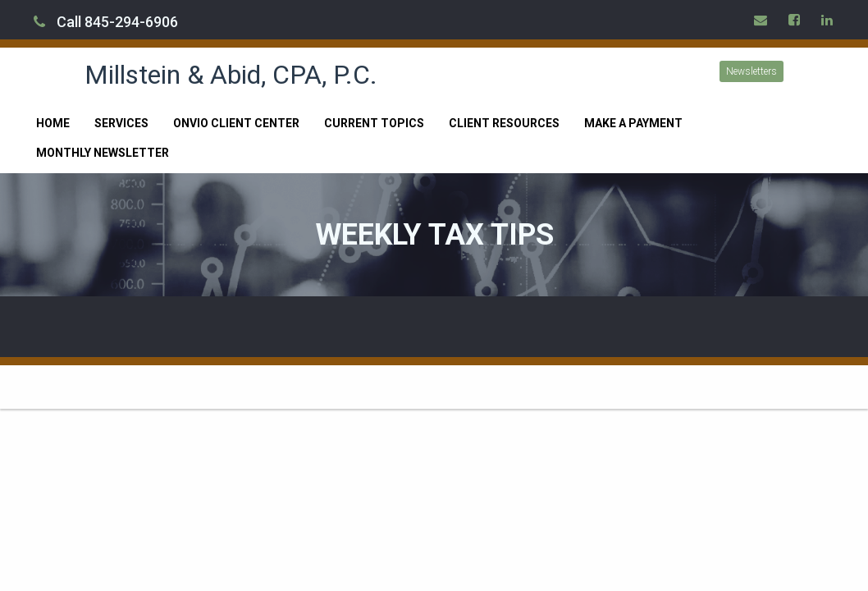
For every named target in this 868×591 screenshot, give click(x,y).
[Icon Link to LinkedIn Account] (828, 20)
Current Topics (374, 123)
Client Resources (504, 123)
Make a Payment (633, 123)
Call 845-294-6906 (106, 22)
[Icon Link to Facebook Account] (795, 20)
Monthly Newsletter (103, 153)
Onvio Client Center (236, 123)
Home (53, 123)
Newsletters (752, 71)
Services (121, 123)
